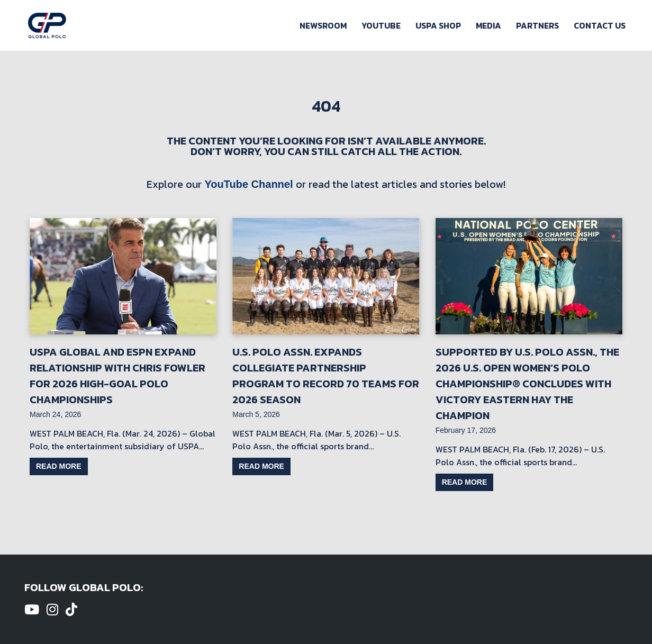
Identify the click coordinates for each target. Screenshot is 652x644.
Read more (59, 466)
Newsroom (323, 25)
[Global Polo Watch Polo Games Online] (47, 25)
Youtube (381, 25)
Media (488, 25)
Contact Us (600, 25)
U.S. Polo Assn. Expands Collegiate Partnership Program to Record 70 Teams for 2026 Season (326, 376)
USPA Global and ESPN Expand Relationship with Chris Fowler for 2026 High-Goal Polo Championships (117, 376)
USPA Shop (438, 25)
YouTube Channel (248, 184)
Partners (537, 25)
